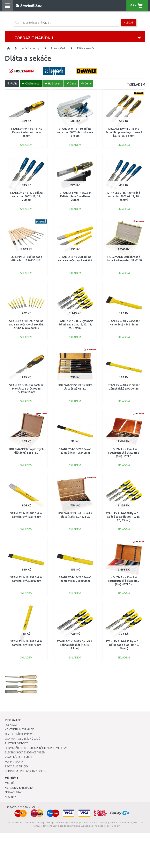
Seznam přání (14, 792)
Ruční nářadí (58, 48)
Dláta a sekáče (86, 48)
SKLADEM (138, 84)
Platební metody (16, 743)
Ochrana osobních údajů (23, 739)
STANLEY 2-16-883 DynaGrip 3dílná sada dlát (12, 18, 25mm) (75, 645)
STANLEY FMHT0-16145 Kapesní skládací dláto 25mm (26, 132)
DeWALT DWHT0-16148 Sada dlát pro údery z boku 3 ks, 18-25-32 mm (124, 132)
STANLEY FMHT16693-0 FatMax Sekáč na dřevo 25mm (75, 196)
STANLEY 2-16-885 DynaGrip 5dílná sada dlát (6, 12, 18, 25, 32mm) (75, 324)
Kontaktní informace (19, 729)
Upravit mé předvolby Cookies (26, 771)
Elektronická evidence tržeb (25, 752)
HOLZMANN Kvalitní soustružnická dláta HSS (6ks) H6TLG (124, 453)
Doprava (11, 725)
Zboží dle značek (17, 766)
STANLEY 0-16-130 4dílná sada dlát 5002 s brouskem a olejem (75, 132)
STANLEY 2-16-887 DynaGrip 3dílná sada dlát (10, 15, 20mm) (124, 645)
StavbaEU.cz (32, 807)
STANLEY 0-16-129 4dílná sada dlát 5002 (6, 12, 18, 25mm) (124, 196)
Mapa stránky (14, 762)
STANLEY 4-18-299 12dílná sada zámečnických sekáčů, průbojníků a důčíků (26, 324)
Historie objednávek (19, 788)
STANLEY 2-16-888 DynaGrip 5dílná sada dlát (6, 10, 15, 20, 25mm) (124, 517)
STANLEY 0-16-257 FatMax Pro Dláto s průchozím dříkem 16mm (26, 389)
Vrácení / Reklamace (19, 757)
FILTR (12, 83)
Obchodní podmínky (19, 734)
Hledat (128, 23)
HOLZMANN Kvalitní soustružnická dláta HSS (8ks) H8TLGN (124, 581)
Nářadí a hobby (30, 48)
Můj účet (11, 783)
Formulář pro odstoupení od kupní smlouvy (36, 748)
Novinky (10, 797)
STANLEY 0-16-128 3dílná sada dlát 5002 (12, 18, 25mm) (26, 196)
